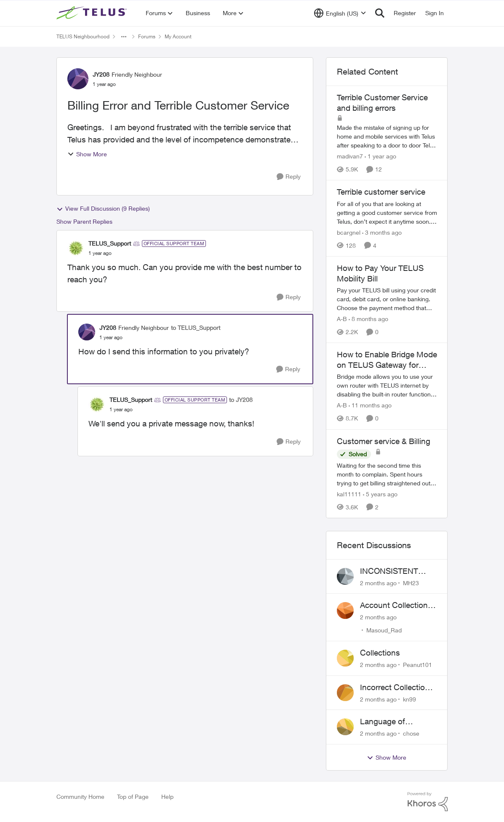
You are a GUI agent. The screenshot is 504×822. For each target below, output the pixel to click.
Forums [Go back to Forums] (147, 36)
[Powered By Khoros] (428, 802)
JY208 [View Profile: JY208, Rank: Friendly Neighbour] (101, 74)
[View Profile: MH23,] (345, 576)
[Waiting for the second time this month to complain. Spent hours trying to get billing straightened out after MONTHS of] (387, 474)
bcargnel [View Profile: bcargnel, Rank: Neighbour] (349, 232)
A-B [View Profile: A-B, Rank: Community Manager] (342, 319)
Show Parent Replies (84, 221)
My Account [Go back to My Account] (178, 36)
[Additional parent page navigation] (124, 37)
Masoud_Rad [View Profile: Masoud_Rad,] (384, 630)
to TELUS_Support (196, 328)
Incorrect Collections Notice (397, 688)
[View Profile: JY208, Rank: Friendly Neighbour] (78, 79)
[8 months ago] (368, 319)
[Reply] (289, 177)
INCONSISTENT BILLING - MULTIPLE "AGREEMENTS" (398, 571)
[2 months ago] (378, 582)
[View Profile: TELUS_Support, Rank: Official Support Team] (76, 248)
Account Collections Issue (396, 605)
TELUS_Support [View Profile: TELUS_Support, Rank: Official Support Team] (110, 243)
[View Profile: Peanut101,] (345, 658)
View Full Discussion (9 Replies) (103, 209)
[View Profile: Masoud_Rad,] (345, 610)
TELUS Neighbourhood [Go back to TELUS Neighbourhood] (83, 36)
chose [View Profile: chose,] (411, 733)
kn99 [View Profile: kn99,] (409, 699)
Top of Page (133, 797)
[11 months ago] (370, 406)
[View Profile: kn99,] (345, 693)
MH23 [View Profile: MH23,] (411, 582)
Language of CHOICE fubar (386, 722)
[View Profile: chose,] (345, 727)
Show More (87, 154)
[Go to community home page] (93, 13)
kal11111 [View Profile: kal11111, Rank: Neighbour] (349, 494)
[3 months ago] (382, 232)
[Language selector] (340, 13)
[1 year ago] (380, 156)
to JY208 (241, 400)
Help (167, 797)
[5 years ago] (380, 494)
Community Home (80, 797)
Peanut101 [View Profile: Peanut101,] (417, 665)
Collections (380, 653)
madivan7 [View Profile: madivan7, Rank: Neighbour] (350, 156)
